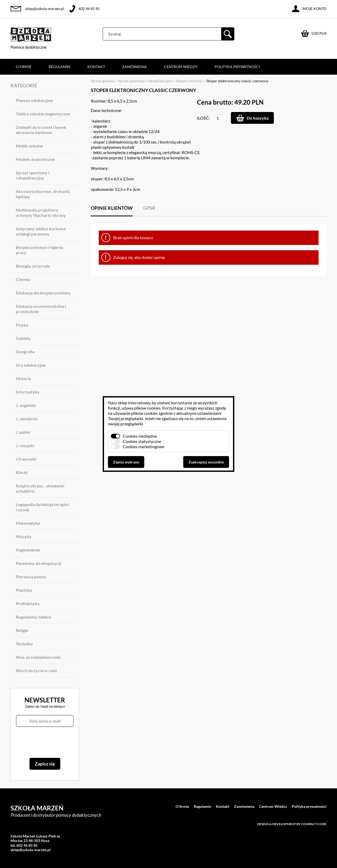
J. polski (23, 432)
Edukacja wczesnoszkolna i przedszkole (41, 309)
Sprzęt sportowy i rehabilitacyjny (33, 175)
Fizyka (22, 325)
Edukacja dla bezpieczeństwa (43, 293)
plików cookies (147, 408)
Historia (23, 378)
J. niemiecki (27, 419)
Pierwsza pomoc (31, 577)
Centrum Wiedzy (181, 67)
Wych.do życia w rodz (36, 670)
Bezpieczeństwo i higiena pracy (39, 250)
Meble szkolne (29, 146)
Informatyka (28, 392)
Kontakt (96, 67)
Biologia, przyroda (33, 266)
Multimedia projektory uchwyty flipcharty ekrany (41, 213)
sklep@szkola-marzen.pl (44, 9)
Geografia (25, 352)
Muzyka (23, 536)
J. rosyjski (25, 445)
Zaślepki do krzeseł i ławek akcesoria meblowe (41, 130)
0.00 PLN (319, 33)
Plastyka (24, 590)
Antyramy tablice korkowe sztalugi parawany (41, 231)
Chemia (23, 279)
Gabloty (23, 338)
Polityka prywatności (237, 67)
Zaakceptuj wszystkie (206, 462)
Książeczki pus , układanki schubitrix (40, 488)
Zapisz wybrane (126, 462)
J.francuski (26, 459)
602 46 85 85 (89, 9)
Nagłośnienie (28, 550)
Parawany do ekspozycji (38, 563)
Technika (24, 644)
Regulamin (60, 67)
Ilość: (203, 118)
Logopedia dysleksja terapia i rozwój (43, 507)
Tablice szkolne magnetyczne (43, 114)
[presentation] (45, 742)
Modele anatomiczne (35, 159)
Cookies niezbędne (140, 436)
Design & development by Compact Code (292, 824)
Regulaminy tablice (33, 617)
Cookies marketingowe (143, 446)
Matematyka (28, 523)
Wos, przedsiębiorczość (38, 657)
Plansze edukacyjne (34, 100)
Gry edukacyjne (31, 365)
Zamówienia (135, 67)
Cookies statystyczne (142, 441)
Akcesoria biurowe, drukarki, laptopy (43, 194)
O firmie (24, 67)
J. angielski (26, 405)
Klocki (22, 472)
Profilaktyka (28, 603)
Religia (22, 630)
